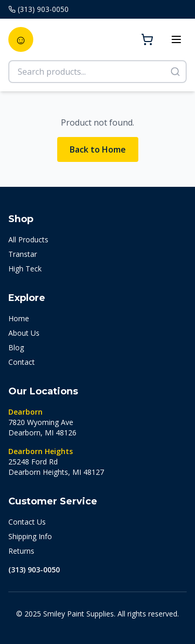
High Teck (25, 269)
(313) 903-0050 (34, 570)
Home (19, 318)
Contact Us (27, 522)
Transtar (23, 254)
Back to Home (98, 149)
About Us (24, 333)
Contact (22, 362)
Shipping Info (30, 536)
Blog (16, 347)
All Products (28, 239)
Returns (21, 551)
